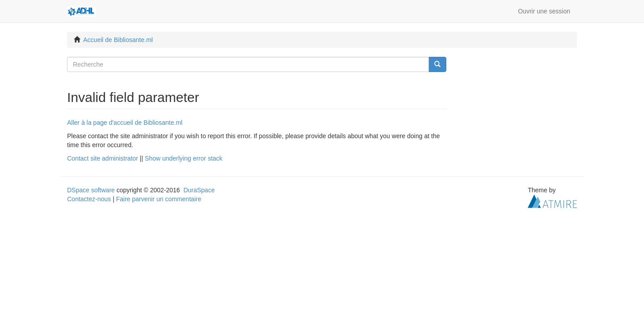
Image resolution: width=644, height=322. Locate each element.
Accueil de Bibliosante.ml (118, 40)
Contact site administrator (103, 158)
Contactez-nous (89, 199)
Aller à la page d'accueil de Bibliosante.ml (125, 123)
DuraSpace (199, 190)
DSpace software (91, 190)
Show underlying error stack (184, 158)
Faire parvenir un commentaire (159, 199)
